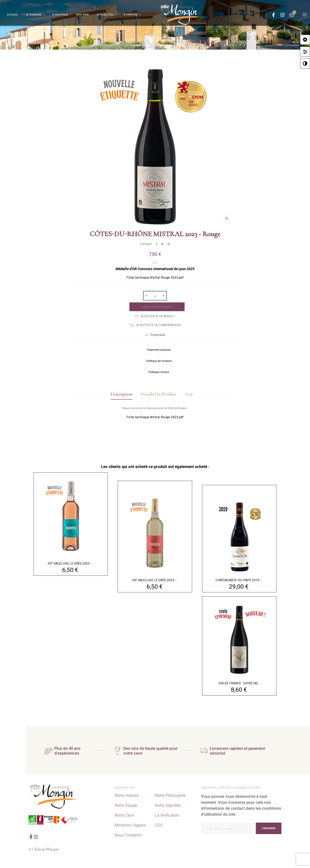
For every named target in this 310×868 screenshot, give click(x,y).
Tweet (162, 244)
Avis (188, 394)
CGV (159, 825)
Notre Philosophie (170, 795)
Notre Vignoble (168, 805)
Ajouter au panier (157, 307)
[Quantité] (155, 296)
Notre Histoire (127, 795)
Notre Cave (124, 815)
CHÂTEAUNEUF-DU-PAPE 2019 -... (239, 580)
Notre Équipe (126, 805)
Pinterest (169, 244)
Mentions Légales (130, 825)
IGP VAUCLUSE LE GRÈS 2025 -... (71, 563)
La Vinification (167, 815)
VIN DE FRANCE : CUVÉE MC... (239, 683)
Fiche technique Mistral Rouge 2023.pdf (155, 278)
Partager (157, 244)
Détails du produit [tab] (158, 394)
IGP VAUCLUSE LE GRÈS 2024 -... (155, 580)
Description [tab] (121, 394)
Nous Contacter (128, 835)
